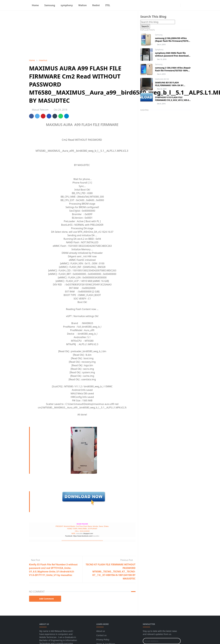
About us (101, 631)
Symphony (159, 50)
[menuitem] (35, 5)
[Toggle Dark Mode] (183, 5)
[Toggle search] (188, 5)
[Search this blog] (158, 22)
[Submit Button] (177, 641)
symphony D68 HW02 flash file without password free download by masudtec (172, 56)
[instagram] (177, 5)
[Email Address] (159, 641)
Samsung (159, 35)
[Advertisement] (82, 35)
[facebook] (173, 5)
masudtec (80, 533)
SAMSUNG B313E (162, 79)
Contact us (101, 635)
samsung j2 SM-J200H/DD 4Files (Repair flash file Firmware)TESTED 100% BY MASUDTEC (172, 41)
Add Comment (45, 599)
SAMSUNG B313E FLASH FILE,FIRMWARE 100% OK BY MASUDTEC (169, 85)
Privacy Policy (103, 640)
